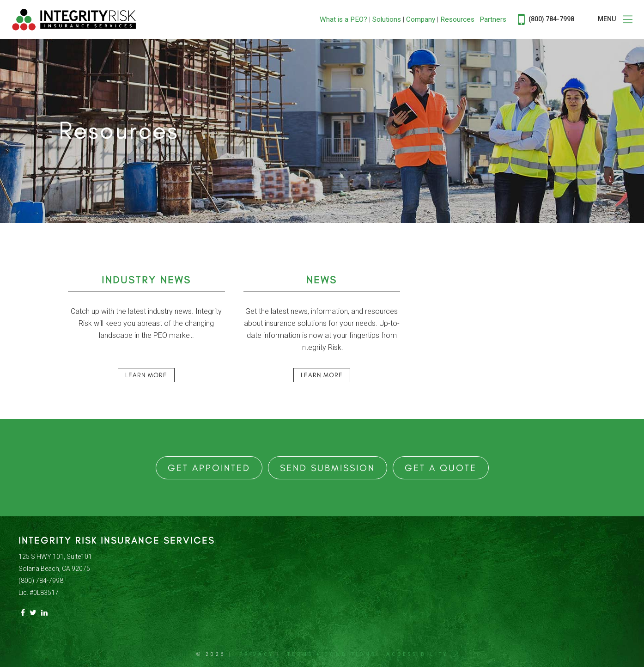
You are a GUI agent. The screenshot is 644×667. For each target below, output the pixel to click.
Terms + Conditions (332, 654)
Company (421, 19)
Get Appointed (209, 468)
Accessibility (417, 654)
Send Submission (328, 468)
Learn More (146, 375)
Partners (493, 19)
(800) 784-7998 (546, 19)
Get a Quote (441, 468)
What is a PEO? (343, 19)
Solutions (387, 19)
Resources (457, 19)
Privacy (257, 654)
